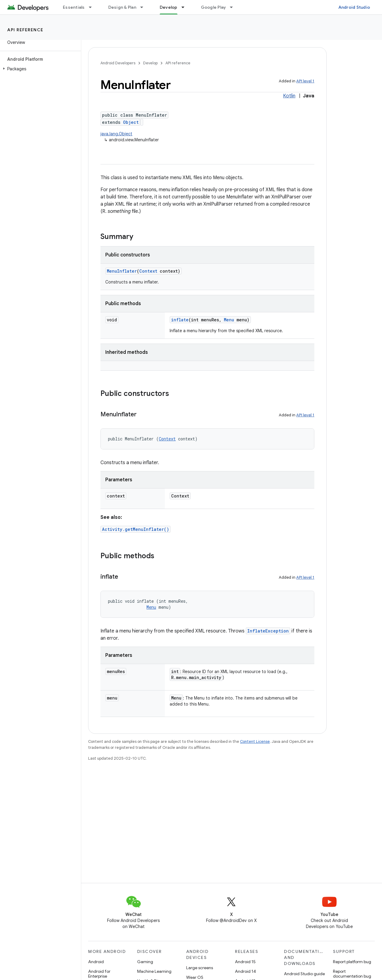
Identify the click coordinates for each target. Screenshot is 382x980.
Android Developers (118, 63)
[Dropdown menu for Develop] (186, 7)
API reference (25, 30)
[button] (39, 69)
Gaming (145, 962)
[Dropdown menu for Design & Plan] (144, 7)
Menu (229, 320)
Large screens (200, 968)
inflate (180, 320)
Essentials (74, 7)
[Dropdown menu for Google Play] (234, 7)
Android (96, 962)
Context (148, 271)
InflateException (268, 631)
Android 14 (245, 971)
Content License (255, 741)
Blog (261, 7)
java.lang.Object (116, 134)
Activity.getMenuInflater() (136, 529)
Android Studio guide (304, 974)
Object (131, 122)
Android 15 (245, 962)
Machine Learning (154, 971)
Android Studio (354, 7)
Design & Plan (122, 7)
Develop (150, 63)
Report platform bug (352, 962)
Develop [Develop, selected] (169, 7)
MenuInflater (122, 271)
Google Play (214, 7)
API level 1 (305, 81)
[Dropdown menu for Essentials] (93, 7)
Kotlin (289, 96)
